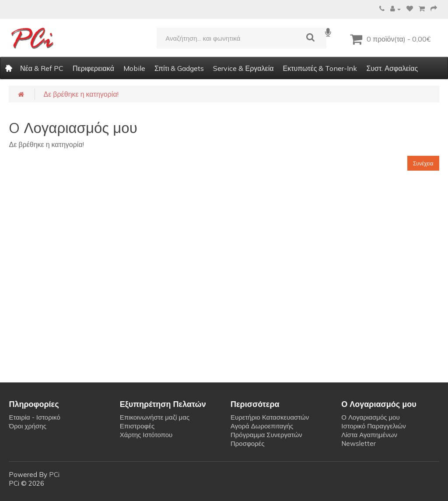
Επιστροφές (137, 426)
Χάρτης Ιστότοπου (146, 435)
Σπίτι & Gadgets (179, 68)
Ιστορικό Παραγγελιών (373, 426)
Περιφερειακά (93, 68)
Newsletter (359, 443)
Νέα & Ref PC (42, 68)
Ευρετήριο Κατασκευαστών (270, 417)
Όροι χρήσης (27, 426)
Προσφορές (247, 443)
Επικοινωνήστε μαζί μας (155, 417)
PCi (54, 475)
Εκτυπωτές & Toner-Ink (320, 68)
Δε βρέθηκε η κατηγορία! (81, 94)
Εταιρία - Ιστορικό (34, 417)
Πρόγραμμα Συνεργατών (266, 435)
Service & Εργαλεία (243, 68)
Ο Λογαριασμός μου (370, 417)
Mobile (134, 68)
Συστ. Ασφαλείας (392, 68)
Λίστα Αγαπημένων (369, 435)
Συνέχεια (423, 163)
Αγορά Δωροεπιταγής (262, 426)
